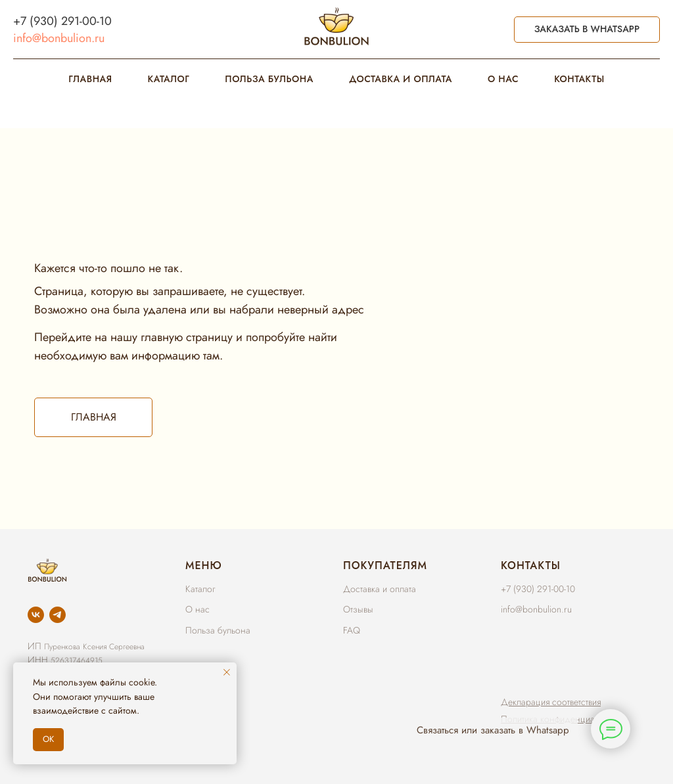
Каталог (200, 589)
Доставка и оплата (380, 589)
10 (105, 21)
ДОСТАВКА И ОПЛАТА (401, 79)
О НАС (503, 79)
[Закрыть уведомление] (227, 672)
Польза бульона (218, 630)
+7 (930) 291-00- (56, 21)
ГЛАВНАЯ (90, 79)
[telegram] (58, 615)
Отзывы (358, 609)
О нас (197, 609)
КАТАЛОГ (169, 79)
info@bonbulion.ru (59, 38)
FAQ (352, 630)
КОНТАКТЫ (579, 79)
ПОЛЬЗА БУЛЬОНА (269, 79)
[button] (551, 702)
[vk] (36, 615)
